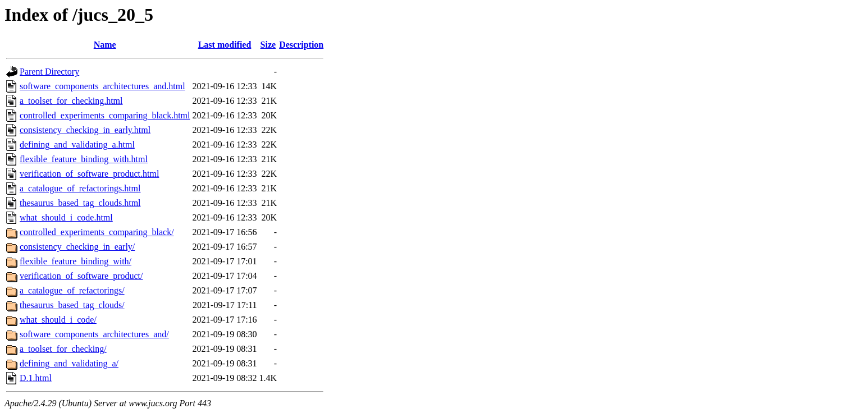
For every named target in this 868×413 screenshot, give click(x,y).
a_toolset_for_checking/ (63, 349)
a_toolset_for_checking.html (71, 101)
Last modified (225, 45)
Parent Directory (49, 72)
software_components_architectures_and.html (102, 86)
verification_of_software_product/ (81, 276)
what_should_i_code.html (66, 217)
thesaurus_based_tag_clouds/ (72, 305)
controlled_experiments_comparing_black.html (105, 115)
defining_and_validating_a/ (69, 363)
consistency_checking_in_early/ (77, 247)
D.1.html (36, 378)
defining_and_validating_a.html (77, 144)
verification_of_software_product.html (89, 174)
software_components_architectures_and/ (94, 334)
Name (105, 45)
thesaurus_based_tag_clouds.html (80, 203)
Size (268, 45)
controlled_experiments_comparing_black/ (97, 232)
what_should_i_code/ (58, 320)
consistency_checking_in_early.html (85, 130)
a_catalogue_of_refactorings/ (72, 290)
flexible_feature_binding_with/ (76, 261)
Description (301, 45)
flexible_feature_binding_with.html (84, 159)
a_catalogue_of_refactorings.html (80, 188)
